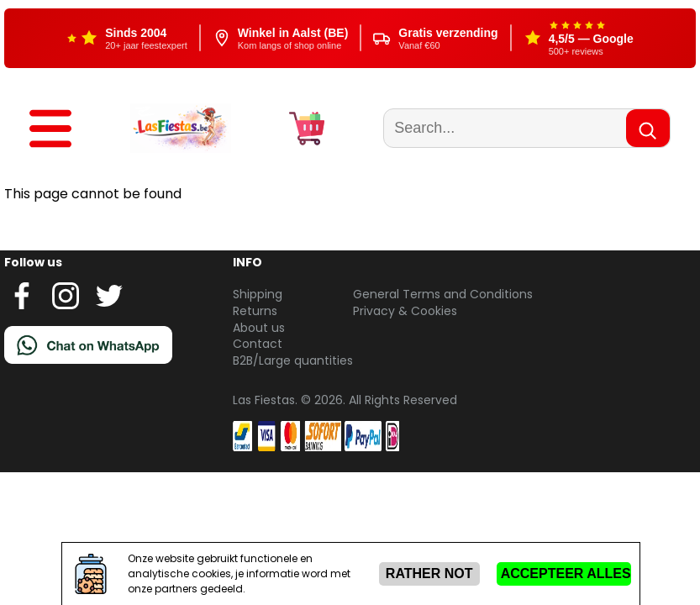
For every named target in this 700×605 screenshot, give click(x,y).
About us (259, 328)
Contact (258, 344)
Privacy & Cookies (405, 311)
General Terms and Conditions (443, 294)
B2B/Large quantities (293, 360)
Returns (255, 311)
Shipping (258, 294)
